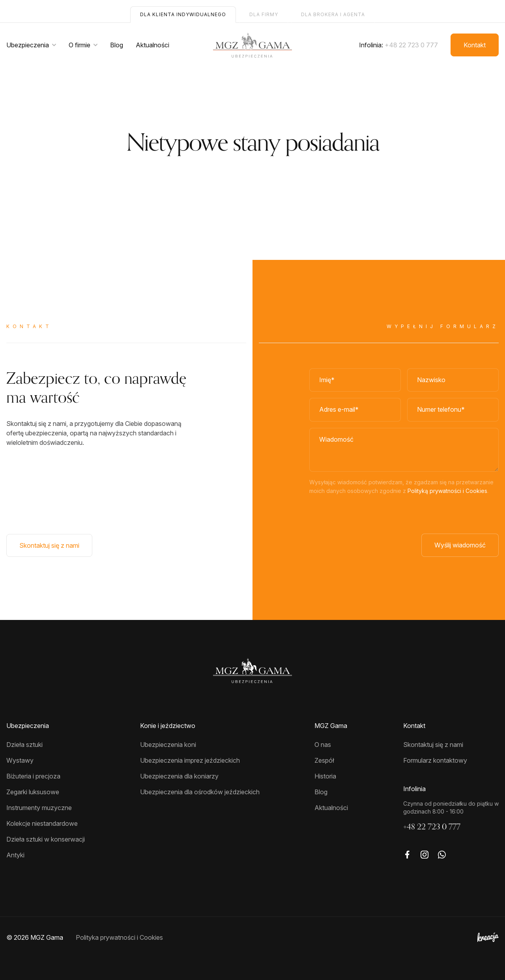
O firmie (79, 45)
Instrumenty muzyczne (39, 808)
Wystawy (20, 760)
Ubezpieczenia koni (168, 745)
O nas (323, 745)
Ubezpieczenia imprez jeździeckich (190, 760)
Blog (117, 45)
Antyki (15, 855)
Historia (325, 776)
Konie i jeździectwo (168, 726)
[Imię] (355, 380)
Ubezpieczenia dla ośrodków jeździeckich (200, 792)
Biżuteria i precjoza (33, 776)
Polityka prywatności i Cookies (119, 937)
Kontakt (475, 45)
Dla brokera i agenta (333, 14)
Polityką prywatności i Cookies (447, 491)
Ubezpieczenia (28, 45)
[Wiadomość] (404, 450)
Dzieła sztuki (24, 745)
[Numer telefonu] (453, 410)
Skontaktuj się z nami (49, 545)
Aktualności (152, 45)
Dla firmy (264, 14)
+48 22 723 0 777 (411, 45)
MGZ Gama (331, 726)
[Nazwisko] (453, 380)
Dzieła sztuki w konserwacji (46, 839)
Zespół (324, 760)
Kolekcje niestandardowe (42, 823)
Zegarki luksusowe (33, 792)
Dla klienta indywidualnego (183, 14)
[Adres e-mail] (355, 410)
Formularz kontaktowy (435, 760)
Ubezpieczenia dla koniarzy (179, 776)
